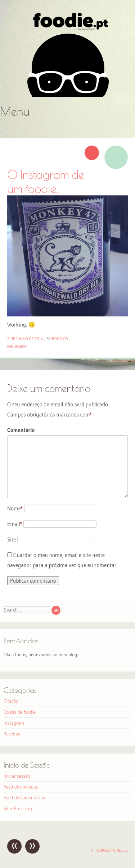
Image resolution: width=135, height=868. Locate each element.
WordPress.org (18, 808)
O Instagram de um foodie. (46, 181)
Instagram (17, 346)
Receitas (12, 734)
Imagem (116, 157)
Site (12, 539)
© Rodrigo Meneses (109, 850)
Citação (11, 701)
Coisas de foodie (20, 712)
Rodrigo (60, 339)
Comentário (21, 430)
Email (15, 524)
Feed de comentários (24, 798)
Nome (15, 508)
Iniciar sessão (17, 776)
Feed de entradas (21, 787)
